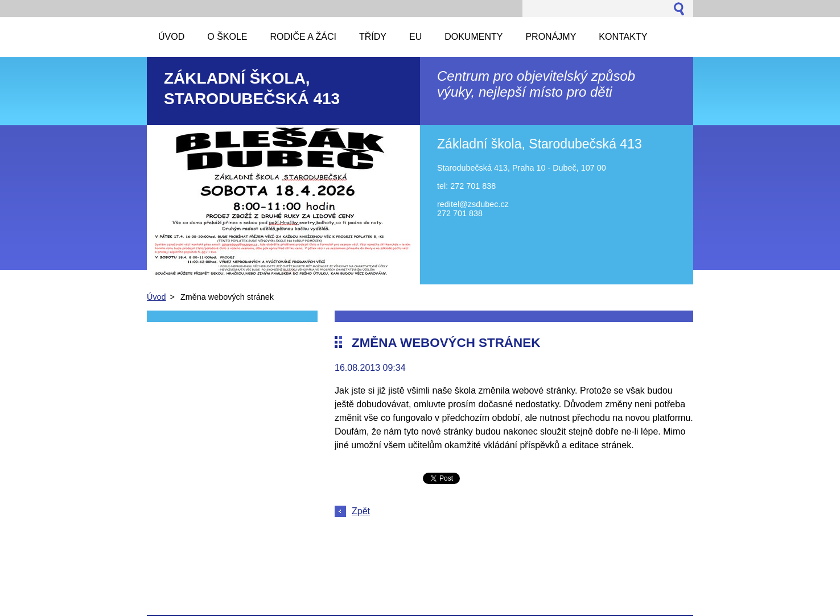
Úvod (157, 297)
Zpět (361, 511)
